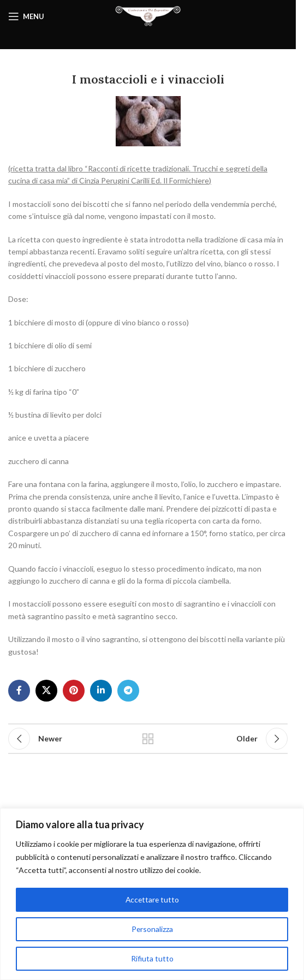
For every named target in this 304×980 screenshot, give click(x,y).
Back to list (148, 739)
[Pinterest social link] (74, 691)
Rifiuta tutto (152, 958)
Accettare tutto (152, 899)
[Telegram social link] (128, 691)
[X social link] (46, 691)
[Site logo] (148, 16)
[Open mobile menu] (26, 16)
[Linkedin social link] (101, 691)
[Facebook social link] (19, 691)
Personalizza (152, 929)
